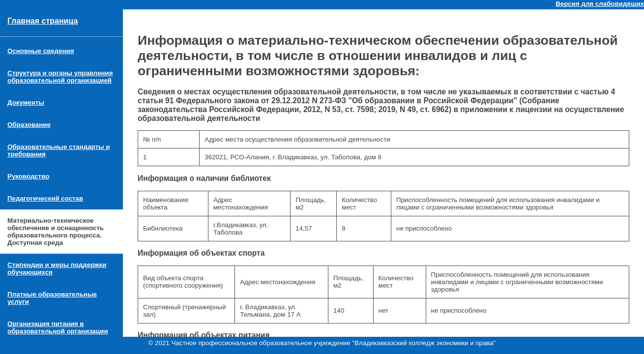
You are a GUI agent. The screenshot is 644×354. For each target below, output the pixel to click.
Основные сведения (41, 51)
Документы (26, 103)
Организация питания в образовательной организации (58, 327)
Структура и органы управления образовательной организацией (60, 77)
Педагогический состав (45, 198)
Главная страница (43, 21)
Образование (29, 125)
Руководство (28, 176)
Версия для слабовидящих (600, 4)
